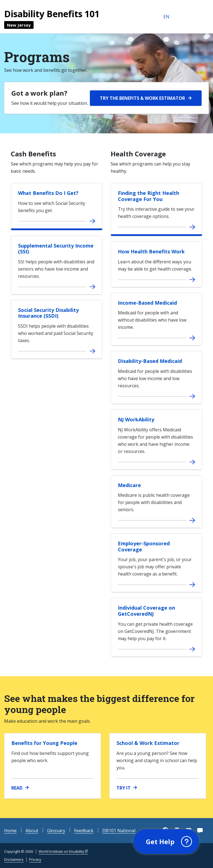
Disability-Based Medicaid (150, 361)
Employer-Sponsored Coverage (144, 546)
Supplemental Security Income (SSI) (56, 249)
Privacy (35, 859)
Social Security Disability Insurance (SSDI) (48, 313)
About (32, 831)
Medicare (129, 485)
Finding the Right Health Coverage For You (149, 196)
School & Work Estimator (148, 743)
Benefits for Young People (44, 743)
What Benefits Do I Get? (48, 193)
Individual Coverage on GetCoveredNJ (146, 611)
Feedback (84, 831)
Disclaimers (14, 859)
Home (10, 831)
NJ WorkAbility (136, 419)
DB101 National (119, 831)
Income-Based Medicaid (147, 303)
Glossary (56, 831)
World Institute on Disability (61, 851)
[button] (166, 842)
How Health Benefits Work (151, 251)
